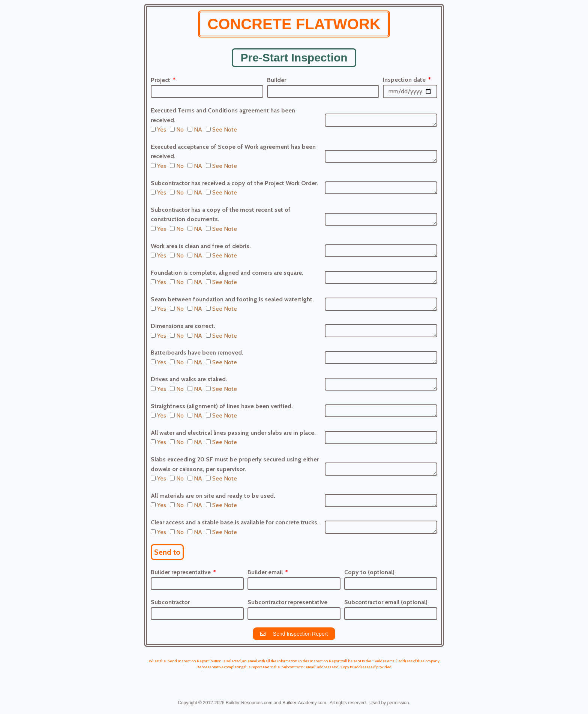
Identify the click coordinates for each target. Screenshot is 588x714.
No (180, 129)
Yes (162, 129)
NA (198, 129)
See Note (225, 129)
